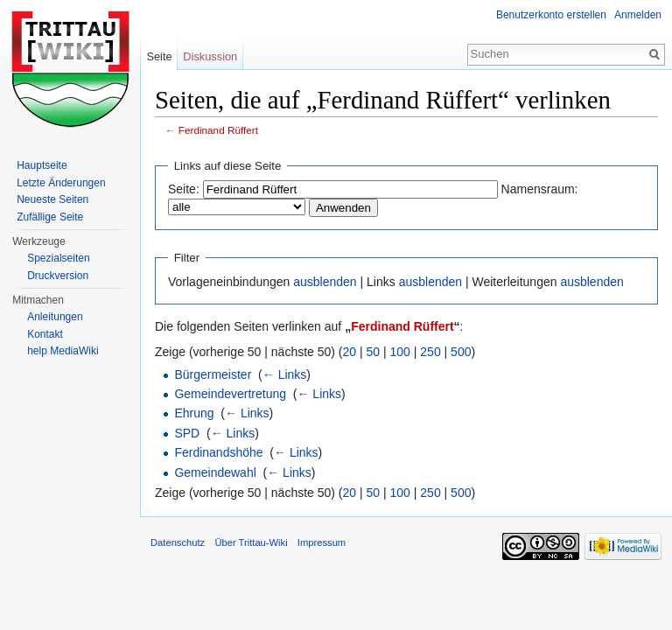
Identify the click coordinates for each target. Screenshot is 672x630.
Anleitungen (55, 317)
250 (430, 352)
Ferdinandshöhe (218, 452)
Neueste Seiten (52, 199)
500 (461, 352)
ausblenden (325, 282)
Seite (159, 56)
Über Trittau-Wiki (251, 542)
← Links (285, 374)
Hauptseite (42, 165)
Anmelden (638, 15)
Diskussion (210, 56)
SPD (187, 433)
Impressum (322, 542)
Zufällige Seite (50, 217)
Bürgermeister (213, 374)
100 (400, 352)
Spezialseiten (58, 258)
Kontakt (45, 334)
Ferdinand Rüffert (218, 130)
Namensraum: (540, 189)
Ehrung (194, 413)
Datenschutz (178, 542)
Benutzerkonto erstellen (551, 15)
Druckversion (58, 276)
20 (350, 352)
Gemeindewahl (215, 472)
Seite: (184, 189)
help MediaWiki (63, 351)
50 (374, 352)
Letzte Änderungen (61, 183)
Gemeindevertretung (230, 394)
